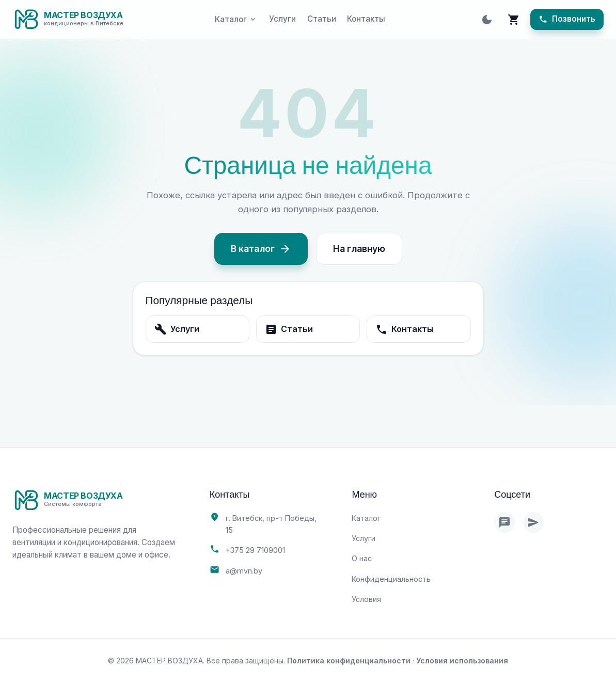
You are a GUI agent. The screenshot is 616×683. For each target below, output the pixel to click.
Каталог (366, 518)
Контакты (366, 19)
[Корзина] (514, 20)
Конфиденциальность (391, 579)
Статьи (322, 19)
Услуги (282, 19)
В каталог (261, 249)
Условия (366, 599)
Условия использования (462, 661)
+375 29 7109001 (255, 550)
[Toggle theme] (487, 20)
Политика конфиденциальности (349, 661)
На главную (359, 249)
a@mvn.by (244, 571)
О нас (362, 558)
